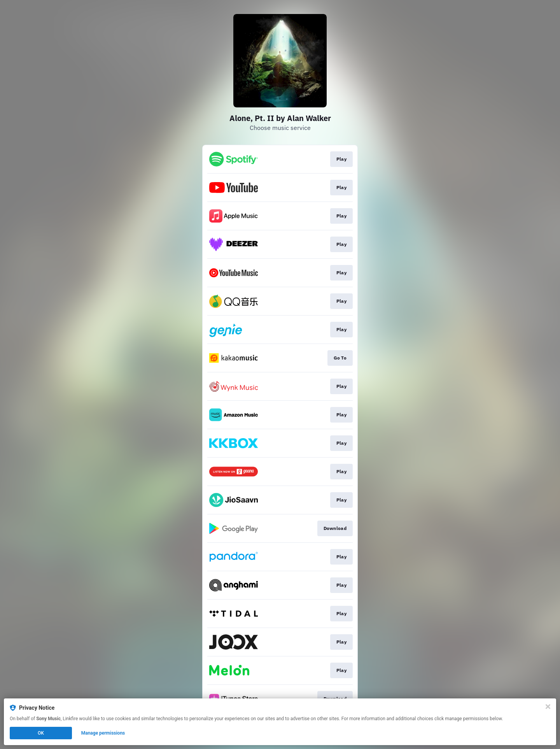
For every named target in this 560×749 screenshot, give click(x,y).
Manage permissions (103, 733)
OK (41, 733)
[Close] (548, 707)
